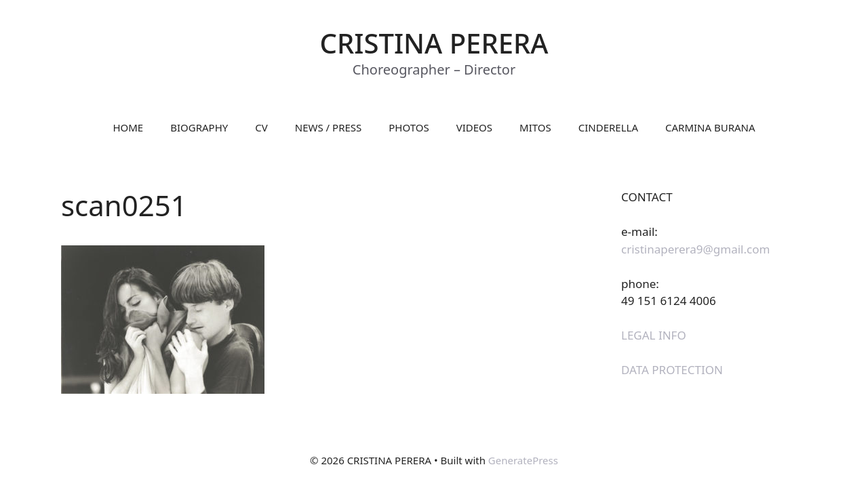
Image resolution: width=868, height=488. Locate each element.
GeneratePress (523, 460)
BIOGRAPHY (199, 127)
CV (261, 127)
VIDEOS (474, 127)
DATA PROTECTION (672, 370)
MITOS (535, 127)
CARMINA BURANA (710, 127)
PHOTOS (409, 127)
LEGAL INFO (654, 335)
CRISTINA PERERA (434, 43)
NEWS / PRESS (329, 127)
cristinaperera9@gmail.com (695, 249)
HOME (128, 127)
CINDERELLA (608, 127)
